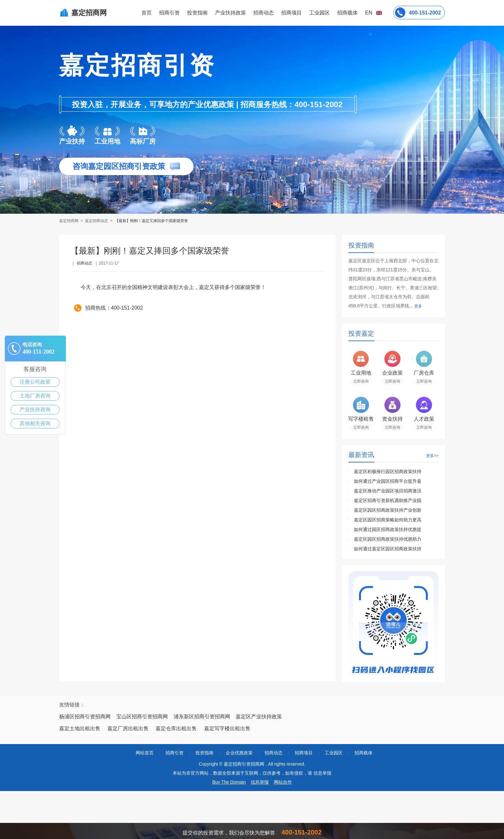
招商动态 (264, 13)
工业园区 (319, 13)
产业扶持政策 (230, 13)
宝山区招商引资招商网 (142, 717)
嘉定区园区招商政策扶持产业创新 (388, 510)
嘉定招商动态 (96, 221)
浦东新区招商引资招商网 (202, 717)
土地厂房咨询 (35, 396)
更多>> (432, 456)
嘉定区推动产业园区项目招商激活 (388, 491)
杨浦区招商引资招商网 (85, 717)
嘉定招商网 (69, 221)
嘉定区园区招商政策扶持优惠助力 (388, 539)
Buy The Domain (229, 782)
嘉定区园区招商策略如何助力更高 (388, 520)
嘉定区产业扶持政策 (259, 717)
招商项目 (292, 13)
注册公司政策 (35, 382)
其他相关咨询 (35, 423)
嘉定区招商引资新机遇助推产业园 (388, 500)
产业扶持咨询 (35, 410)
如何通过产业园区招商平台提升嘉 (388, 481)
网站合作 (283, 782)
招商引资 (169, 13)
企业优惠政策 (239, 753)
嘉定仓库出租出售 (176, 728)
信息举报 (260, 782)
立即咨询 (361, 381)
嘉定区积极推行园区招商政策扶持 (388, 471)
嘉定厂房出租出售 (128, 728)
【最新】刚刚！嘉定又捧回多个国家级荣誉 (151, 221)
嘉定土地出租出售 (80, 728)
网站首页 (145, 753)
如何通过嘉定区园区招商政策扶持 (388, 549)
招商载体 (364, 753)
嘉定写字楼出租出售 (227, 728)
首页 (147, 13)
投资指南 (197, 13)
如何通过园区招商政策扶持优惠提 (388, 529)
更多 (418, 306)
